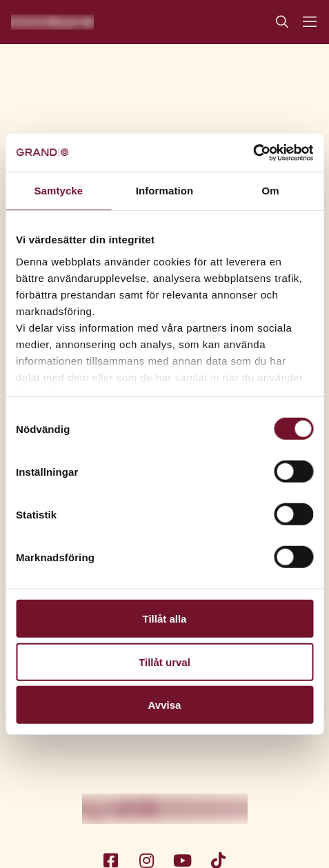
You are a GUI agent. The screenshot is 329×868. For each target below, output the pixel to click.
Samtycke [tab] (58, 191)
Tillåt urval (164, 662)
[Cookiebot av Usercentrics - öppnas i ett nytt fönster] (253, 152)
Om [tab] (271, 191)
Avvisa (165, 705)
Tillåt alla (165, 619)
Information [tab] (165, 191)
